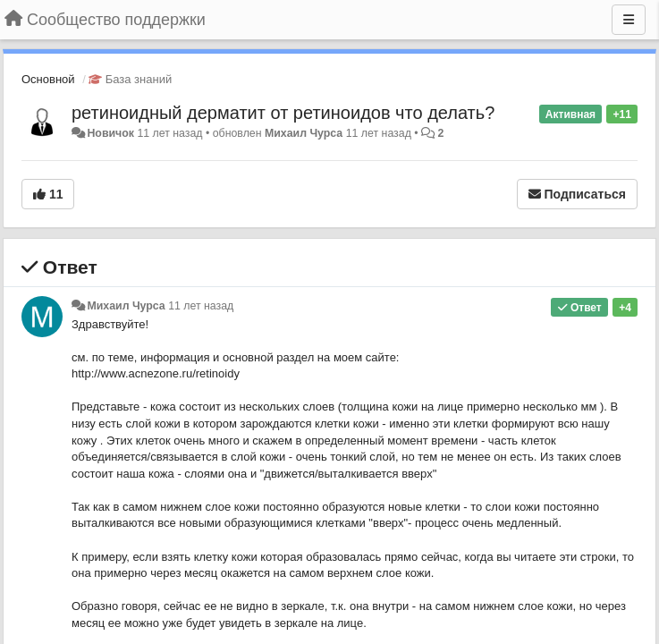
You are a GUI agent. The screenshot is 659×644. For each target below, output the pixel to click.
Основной (48, 79)
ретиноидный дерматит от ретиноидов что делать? (283, 113)
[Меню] (629, 20)
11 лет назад (201, 306)
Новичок (110, 133)
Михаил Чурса (304, 133)
